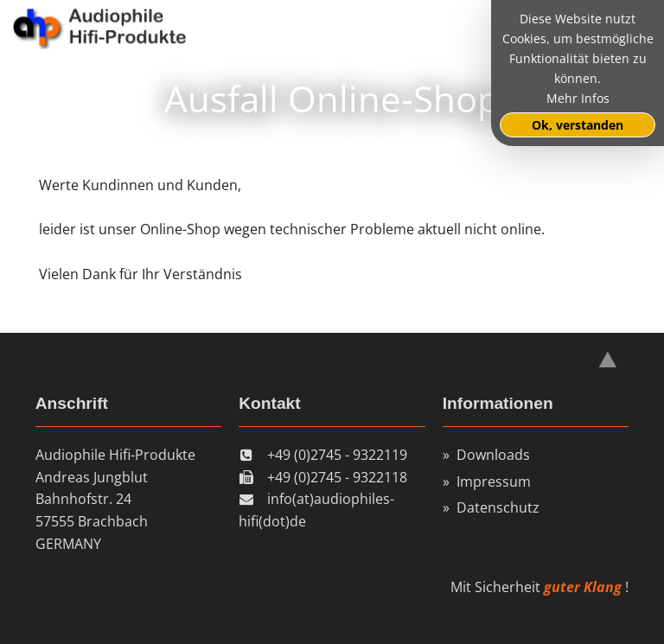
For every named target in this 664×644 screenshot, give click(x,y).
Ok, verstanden (578, 125)
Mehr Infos (578, 98)
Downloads (493, 455)
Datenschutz (498, 507)
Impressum (494, 481)
